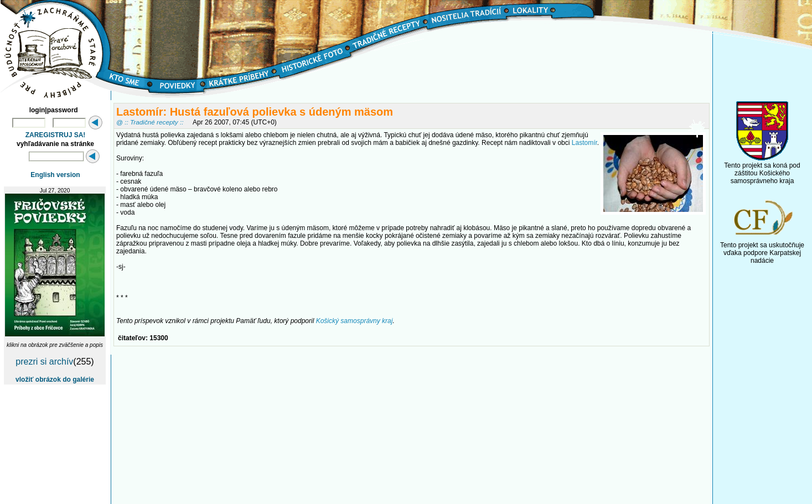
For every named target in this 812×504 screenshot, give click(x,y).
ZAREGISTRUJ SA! (56, 135)
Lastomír (585, 143)
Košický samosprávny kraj (355, 321)
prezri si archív (44, 362)
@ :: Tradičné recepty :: (150, 122)
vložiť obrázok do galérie (55, 380)
